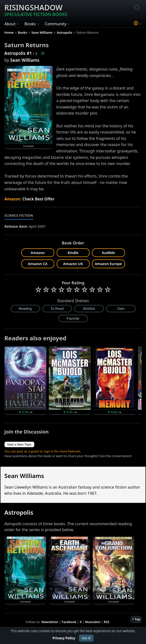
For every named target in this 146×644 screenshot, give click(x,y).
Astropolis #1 (18, 53)
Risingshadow (36, 10)
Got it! (86, 638)
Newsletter (50, 622)
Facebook (69, 622)
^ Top (136, 619)
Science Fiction (19, 215)
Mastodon (93, 622)
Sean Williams (25, 60)
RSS (106, 622)
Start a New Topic (19, 444)
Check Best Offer (38, 199)
